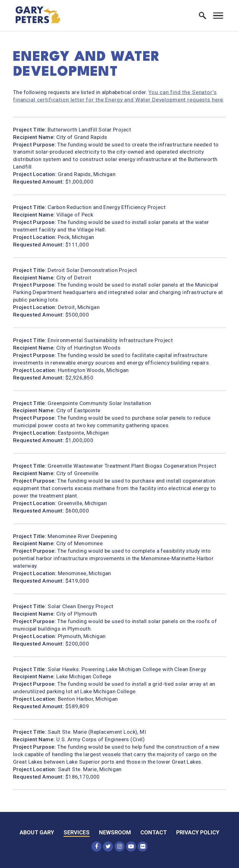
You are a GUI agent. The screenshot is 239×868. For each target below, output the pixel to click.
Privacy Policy (198, 832)
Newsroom (115, 832)
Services (77, 832)
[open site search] (203, 16)
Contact (154, 832)
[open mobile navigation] (218, 16)
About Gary (37, 832)
